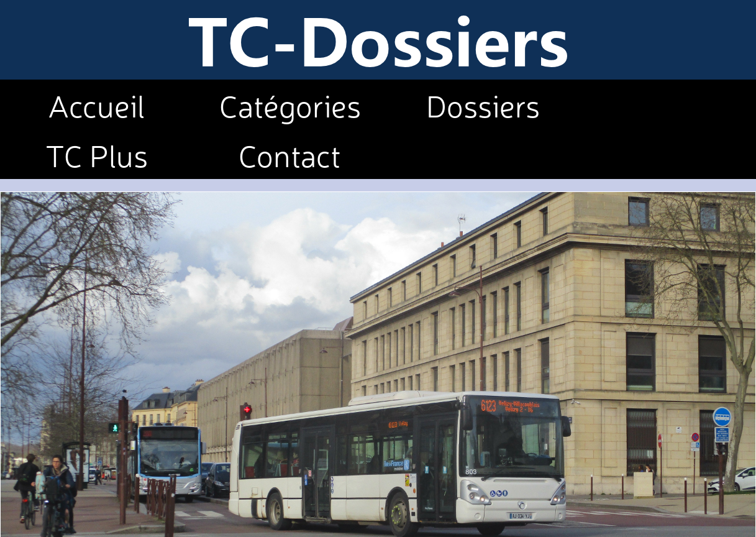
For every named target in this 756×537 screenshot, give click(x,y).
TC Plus (97, 154)
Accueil (97, 104)
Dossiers (483, 104)
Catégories (290, 104)
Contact (290, 154)
